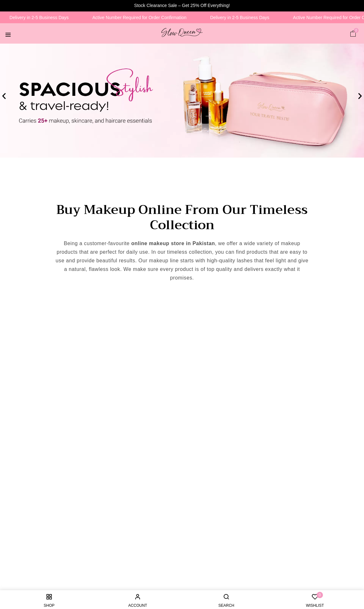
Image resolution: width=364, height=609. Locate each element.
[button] (353, 33)
